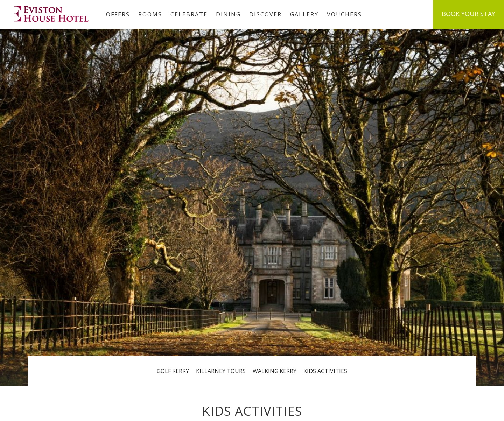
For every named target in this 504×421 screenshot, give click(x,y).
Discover (265, 14)
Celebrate (189, 14)
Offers (118, 14)
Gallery (304, 14)
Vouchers (344, 14)
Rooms (150, 14)
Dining (228, 14)
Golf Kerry (173, 371)
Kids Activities (325, 371)
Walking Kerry (275, 371)
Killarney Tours (221, 371)
